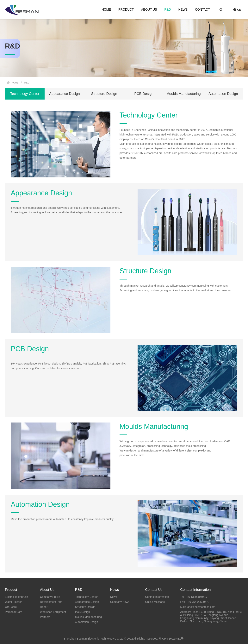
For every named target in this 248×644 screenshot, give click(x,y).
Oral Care (11, 607)
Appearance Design (65, 94)
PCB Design (144, 94)
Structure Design (104, 94)
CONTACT (202, 10)
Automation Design (223, 94)
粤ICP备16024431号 (171, 639)
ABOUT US (149, 10)
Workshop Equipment (53, 612)
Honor (44, 607)
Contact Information (157, 597)
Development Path (51, 602)
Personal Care (14, 612)
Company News (120, 602)
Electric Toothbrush (17, 597)
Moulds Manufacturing (184, 94)
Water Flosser (13, 602)
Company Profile (50, 597)
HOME (106, 10)
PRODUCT (126, 10)
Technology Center (25, 94)
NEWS (183, 10)
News (113, 597)
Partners (45, 617)
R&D (168, 10)
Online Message (155, 602)
